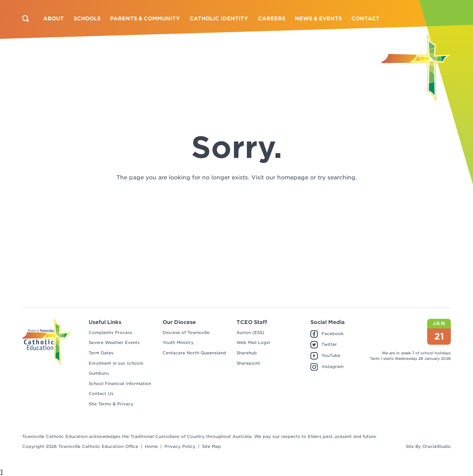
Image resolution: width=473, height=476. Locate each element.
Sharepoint (248, 363)
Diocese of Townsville (186, 332)
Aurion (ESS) (250, 332)
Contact (365, 18)
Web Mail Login (253, 342)
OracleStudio (437, 446)
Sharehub (247, 353)
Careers (272, 18)
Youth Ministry (178, 342)
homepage (293, 178)
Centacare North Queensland (194, 353)
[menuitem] (54, 18)
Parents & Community (145, 18)
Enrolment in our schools (116, 363)
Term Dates (101, 353)
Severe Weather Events (114, 342)
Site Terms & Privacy (111, 404)
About (54, 18)
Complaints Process (110, 332)
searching (341, 178)
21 (439, 336)
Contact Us (101, 394)
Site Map (212, 446)
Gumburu (99, 373)
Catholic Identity (219, 18)
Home (151, 446)
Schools (87, 18)
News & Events (318, 18)
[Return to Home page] (416, 68)
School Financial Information (120, 384)
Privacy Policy (180, 446)
